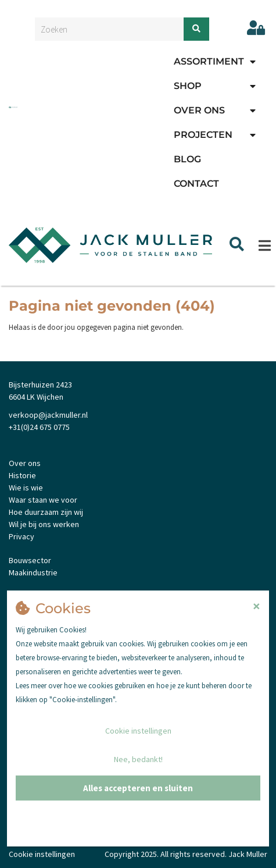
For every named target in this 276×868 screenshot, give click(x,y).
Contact (196, 184)
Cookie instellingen (138, 731)
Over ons (199, 110)
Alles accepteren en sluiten (138, 788)
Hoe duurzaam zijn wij (46, 512)
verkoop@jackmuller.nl (48, 415)
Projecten (203, 135)
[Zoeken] (196, 29)
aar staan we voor (46, 500)
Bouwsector (30, 560)
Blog (187, 159)
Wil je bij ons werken (44, 524)
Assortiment (209, 61)
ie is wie (29, 488)
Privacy (21, 536)
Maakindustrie (33, 572)
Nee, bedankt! (138, 759)
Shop (188, 86)
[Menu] (264, 246)
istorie (25, 475)
